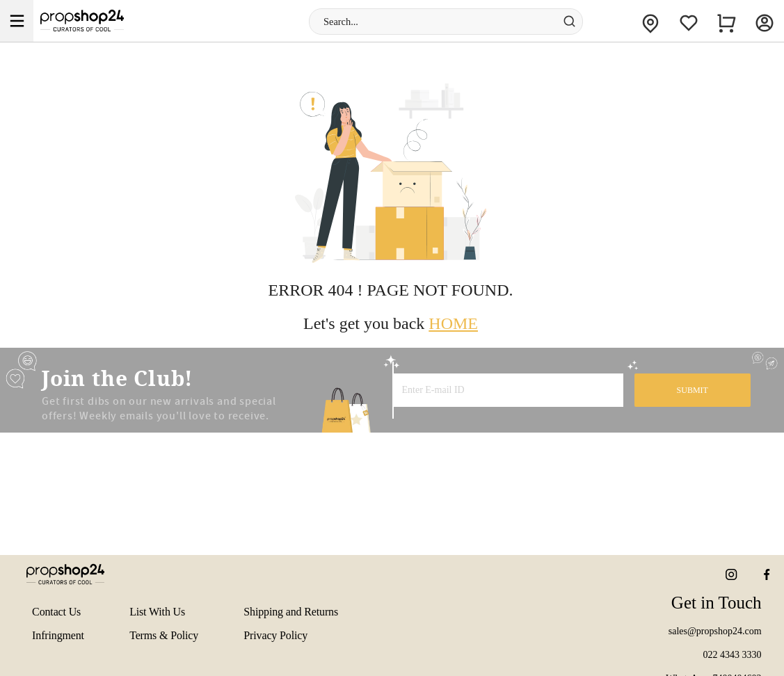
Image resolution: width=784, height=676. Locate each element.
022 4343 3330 (733, 655)
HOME (453, 323)
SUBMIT (693, 390)
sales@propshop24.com (715, 631)
